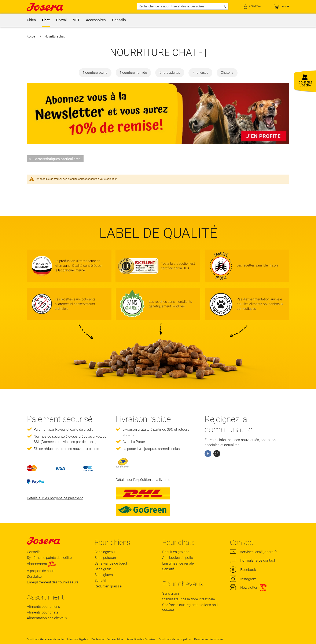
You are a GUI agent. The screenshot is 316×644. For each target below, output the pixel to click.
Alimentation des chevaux (47, 618)
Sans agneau (105, 552)
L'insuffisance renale (178, 563)
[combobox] (183, 6)
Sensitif (100, 580)
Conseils (34, 552)
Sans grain (103, 569)
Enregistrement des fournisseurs (53, 582)
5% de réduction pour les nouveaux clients (66, 449)
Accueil (32, 36)
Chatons (227, 73)
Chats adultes (170, 73)
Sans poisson (105, 558)
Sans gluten (104, 575)
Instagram (248, 579)
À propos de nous (41, 571)
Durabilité (34, 576)
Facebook (248, 570)
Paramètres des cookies (209, 639)
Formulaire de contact (258, 560)
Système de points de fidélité (49, 558)
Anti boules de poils (178, 558)
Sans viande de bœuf (111, 563)
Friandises (200, 73)
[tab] (158, 159)
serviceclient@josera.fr (259, 552)
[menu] (158, 20)
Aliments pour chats (43, 612)
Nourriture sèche (95, 73)
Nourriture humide (133, 73)
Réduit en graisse (108, 586)
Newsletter (249, 587)
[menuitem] (31, 20)
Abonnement (42, 564)
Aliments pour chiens (43, 607)
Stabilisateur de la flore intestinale (189, 599)
